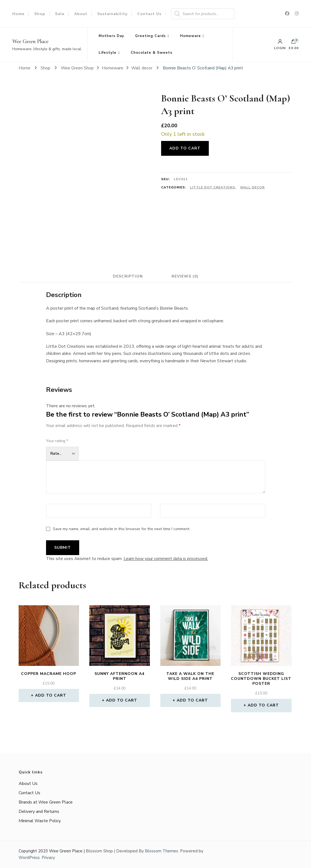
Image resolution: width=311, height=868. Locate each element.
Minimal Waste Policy (40, 821)
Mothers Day (111, 36)
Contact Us (149, 14)
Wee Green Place (30, 41)
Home (18, 14)
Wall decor (252, 187)
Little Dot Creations (212, 187)
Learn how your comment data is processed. (166, 559)
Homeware (190, 36)
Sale (60, 14)
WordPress (29, 858)
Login (280, 44)
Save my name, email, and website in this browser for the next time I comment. (122, 529)
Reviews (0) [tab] (185, 276)
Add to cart (185, 148)
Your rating (57, 441)
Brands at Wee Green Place (46, 802)
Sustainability (112, 14)
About (81, 14)
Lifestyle (108, 53)
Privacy (48, 858)
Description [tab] (128, 276)
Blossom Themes (162, 851)
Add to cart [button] (51, 695)
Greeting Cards (150, 36)
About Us (28, 784)
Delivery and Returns (39, 812)
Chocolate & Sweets (152, 53)
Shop (40, 14)
